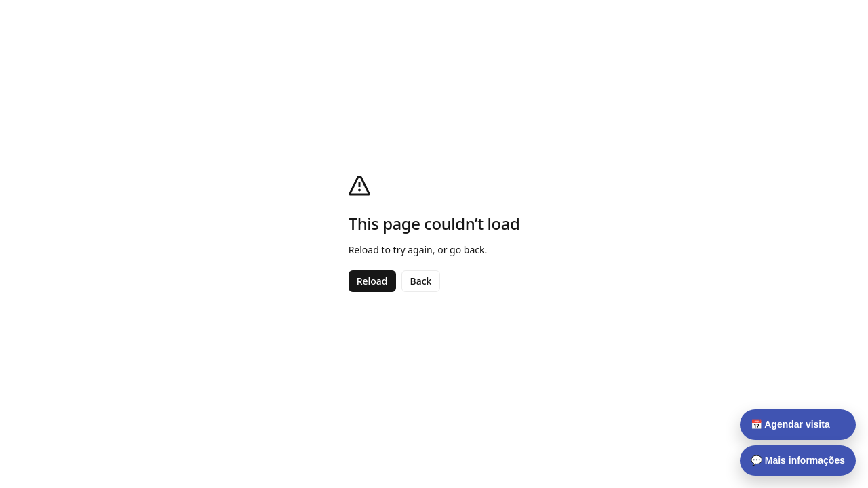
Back (421, 281)
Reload (372, 281)
